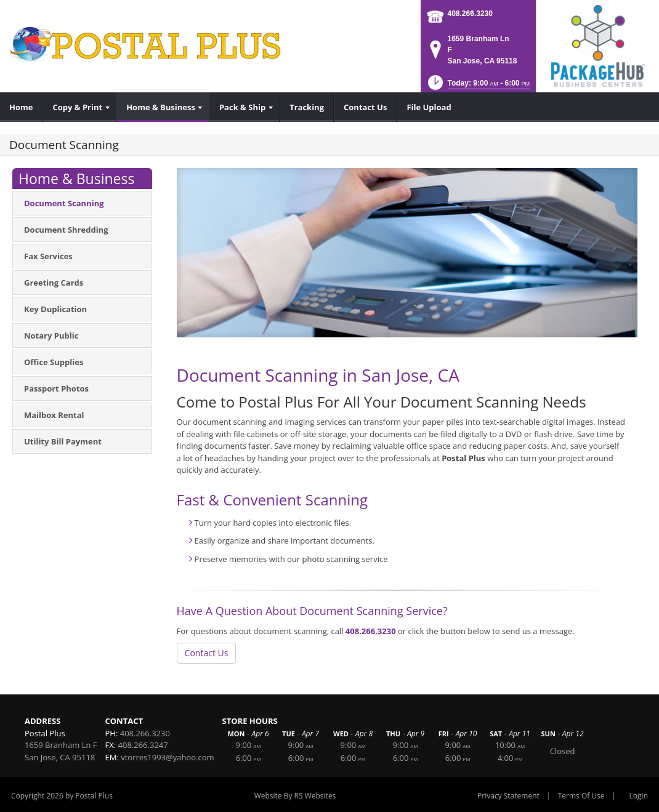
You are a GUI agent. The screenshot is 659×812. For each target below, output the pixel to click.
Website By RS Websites (295, 796)
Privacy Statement (508, 796)
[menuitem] (21, 107)
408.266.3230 (470, 14)
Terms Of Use (581, 796)
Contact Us (207, 653)
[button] (478, 86)
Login (639, 796)
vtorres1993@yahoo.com (167, 757)
